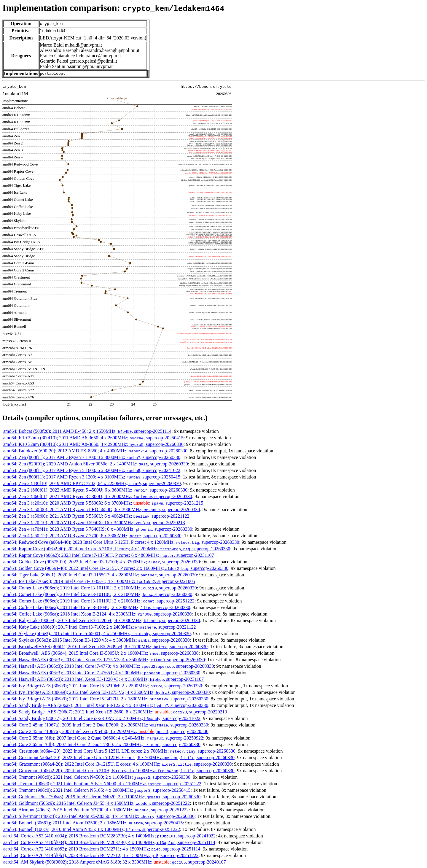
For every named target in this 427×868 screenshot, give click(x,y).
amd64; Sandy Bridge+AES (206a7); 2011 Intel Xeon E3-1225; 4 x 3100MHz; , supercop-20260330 (106, 705)
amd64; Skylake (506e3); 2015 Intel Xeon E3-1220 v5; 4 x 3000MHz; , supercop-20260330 (97, 640)
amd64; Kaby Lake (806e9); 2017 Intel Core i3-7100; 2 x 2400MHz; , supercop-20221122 (100, 627)
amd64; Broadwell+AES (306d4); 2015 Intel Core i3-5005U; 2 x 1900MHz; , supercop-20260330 (101, 653)
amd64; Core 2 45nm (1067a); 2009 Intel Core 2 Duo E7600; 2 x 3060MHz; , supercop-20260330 (106, 725)
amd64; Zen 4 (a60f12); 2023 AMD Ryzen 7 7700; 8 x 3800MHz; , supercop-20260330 (92, 536)
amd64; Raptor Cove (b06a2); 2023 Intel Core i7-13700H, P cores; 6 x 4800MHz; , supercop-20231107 (109, 555)
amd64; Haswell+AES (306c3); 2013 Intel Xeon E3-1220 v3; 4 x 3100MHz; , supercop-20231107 (103, 679)
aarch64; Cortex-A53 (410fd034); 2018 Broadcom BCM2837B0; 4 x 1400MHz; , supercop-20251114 (109, 842)
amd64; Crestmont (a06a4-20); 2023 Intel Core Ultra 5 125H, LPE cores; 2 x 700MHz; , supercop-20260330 (119, 751)
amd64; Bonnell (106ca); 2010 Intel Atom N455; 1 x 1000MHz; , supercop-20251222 (92, 829)
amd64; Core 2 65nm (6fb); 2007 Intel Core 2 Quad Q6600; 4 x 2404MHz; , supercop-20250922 (103, 738)
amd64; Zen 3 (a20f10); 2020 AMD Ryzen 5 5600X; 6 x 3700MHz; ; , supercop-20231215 (103, 503)
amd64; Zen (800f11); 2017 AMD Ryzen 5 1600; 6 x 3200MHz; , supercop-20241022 (92, 470)
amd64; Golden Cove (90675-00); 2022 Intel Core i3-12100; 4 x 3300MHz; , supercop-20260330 (102, 562)
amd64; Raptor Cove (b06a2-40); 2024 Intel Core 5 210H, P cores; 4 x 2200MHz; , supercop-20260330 (117, 549)
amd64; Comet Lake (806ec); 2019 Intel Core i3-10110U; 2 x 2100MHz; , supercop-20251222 (99, 601)
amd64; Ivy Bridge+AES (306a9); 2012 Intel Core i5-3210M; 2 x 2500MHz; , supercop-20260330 (103, 686)
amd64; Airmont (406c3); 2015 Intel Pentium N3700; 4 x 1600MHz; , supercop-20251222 (96, 810)
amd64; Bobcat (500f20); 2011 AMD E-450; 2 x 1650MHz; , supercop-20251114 (87, 431)
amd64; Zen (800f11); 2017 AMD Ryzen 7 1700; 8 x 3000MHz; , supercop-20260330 (92, 457)
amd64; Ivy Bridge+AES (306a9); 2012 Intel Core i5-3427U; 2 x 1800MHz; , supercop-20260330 (106, 699)
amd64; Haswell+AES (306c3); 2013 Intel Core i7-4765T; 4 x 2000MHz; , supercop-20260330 (102, 673)
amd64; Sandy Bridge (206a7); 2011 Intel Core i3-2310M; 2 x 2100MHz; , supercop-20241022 (102, 718)
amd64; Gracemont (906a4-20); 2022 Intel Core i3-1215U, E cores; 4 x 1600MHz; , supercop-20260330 (117, 764)
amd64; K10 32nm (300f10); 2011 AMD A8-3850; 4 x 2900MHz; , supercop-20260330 (93, 444)
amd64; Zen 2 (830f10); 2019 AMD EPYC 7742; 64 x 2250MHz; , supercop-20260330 (92, 483)
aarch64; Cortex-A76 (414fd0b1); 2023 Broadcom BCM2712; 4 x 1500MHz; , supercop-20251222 (101, 855)
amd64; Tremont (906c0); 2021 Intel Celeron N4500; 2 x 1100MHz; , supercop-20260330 (97, 777)
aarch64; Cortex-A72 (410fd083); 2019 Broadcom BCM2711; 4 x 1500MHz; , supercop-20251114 (102, 849)
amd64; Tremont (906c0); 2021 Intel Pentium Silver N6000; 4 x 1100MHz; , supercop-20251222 (102, 784)
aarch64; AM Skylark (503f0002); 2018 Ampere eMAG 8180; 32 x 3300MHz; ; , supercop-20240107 (115, 862)
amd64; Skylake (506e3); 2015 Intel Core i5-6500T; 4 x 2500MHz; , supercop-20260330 (97, 633)
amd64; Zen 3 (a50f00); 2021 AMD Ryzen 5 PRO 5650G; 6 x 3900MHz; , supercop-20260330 (102, 509)
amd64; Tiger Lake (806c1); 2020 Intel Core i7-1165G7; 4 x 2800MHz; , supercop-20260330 (100, 575)
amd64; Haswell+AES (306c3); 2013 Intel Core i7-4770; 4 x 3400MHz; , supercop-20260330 (109, 666)
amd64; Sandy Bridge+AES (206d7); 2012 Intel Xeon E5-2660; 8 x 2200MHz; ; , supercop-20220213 (115, 712)
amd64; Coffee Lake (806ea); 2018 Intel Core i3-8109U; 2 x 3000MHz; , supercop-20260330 (97, 607)
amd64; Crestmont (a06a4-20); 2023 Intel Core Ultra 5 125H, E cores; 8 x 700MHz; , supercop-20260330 (119, 757)
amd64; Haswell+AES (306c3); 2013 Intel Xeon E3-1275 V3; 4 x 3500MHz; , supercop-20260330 (104, 660)
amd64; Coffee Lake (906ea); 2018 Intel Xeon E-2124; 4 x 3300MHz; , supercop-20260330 (97, 614)
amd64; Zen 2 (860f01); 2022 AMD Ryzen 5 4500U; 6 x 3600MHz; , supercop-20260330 (95, 490)
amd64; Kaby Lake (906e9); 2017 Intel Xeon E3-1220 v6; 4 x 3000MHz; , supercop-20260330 (102, 620)
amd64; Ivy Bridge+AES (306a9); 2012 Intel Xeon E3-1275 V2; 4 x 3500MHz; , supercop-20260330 (106, 692)
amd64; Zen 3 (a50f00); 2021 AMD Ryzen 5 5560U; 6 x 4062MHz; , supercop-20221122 (96, 516)
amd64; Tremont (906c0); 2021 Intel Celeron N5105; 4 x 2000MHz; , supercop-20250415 (97, 790)
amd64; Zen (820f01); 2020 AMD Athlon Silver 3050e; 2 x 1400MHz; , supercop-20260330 (96, 464)
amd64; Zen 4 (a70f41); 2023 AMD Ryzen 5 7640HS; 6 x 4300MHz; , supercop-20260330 (98, 529)
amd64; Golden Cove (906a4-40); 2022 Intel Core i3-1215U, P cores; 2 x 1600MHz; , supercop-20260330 (116, 568)
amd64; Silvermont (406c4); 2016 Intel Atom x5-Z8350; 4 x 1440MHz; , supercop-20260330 (99, 816)
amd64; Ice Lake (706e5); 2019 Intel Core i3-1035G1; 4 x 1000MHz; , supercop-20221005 (99, 581)
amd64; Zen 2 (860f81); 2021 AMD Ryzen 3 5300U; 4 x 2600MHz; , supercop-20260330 (98, 496)
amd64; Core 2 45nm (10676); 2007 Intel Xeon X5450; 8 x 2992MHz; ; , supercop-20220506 (106, 731)
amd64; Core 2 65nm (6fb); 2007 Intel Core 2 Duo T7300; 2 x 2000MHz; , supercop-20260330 (102, 744)
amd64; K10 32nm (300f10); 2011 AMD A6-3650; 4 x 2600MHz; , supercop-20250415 (93, 438)
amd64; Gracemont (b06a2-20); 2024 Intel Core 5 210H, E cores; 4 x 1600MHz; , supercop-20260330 (119, 771)
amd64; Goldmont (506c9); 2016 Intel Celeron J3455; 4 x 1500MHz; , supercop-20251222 (97, 803)
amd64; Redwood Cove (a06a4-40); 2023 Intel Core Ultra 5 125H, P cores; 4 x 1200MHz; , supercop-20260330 (121, 542)
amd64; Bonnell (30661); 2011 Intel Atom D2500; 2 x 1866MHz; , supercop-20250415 (93, 823)
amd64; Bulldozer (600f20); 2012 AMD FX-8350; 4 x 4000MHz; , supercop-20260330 (95, 451)
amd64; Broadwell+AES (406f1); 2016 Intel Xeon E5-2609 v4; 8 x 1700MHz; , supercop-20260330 (105, 647)
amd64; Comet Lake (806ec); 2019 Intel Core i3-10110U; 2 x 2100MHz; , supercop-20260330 (100, 588)
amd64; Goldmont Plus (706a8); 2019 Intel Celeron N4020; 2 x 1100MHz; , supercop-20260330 (102, 797)
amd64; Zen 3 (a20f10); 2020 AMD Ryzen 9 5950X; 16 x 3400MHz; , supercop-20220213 (94, 523)
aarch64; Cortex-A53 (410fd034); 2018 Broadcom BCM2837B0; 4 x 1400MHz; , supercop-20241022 (109, 836)
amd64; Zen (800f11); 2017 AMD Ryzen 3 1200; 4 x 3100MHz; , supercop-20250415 (92, 477)
